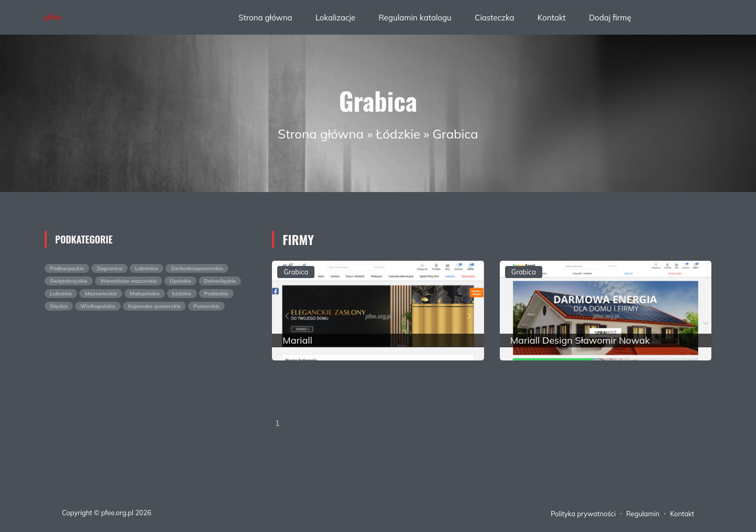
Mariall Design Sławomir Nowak (580, 340)
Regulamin (643, 514)
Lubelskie (146, 268)
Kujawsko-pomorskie (154, 306)
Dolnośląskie (220, 281)
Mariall (297, 340)
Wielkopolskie (98, 306)
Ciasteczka (494, 18)
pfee (53, 17)
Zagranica (109, 268)
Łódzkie (398, 134)
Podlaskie (216, 294)
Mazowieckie (101, 294)
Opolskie (180, 281)
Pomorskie (206, 306)
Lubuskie (61, 294)
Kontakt (552, 18)
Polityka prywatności (583, 514)
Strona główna (265, 18)
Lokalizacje (335, 18)
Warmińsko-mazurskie (129, 281)
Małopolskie (145, 294)
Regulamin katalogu (415, 18)
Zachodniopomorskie (197, 268)
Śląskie (59, 306)
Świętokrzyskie (69, 281)
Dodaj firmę (610, 18)
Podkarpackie (67, 268)
